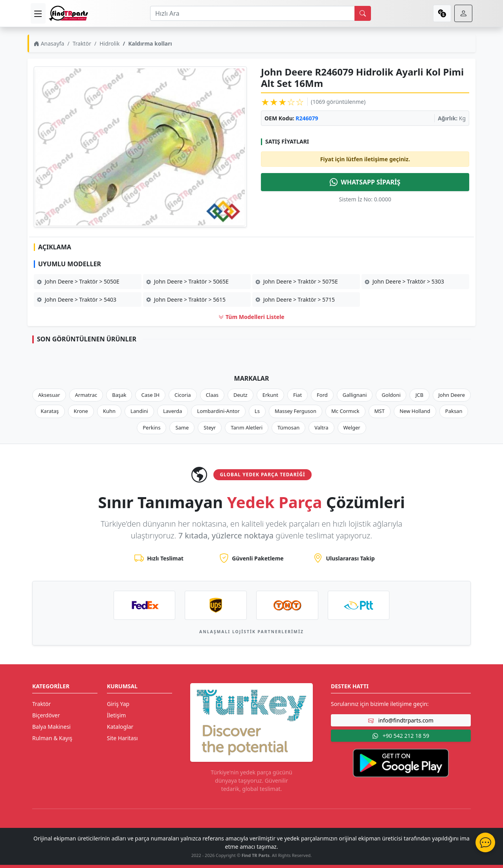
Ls (257, 411)
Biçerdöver (46, 715)
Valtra (321, 428)
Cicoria (183, 395)
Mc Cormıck (345, 411)
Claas (212, 395)
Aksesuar (49, 395)
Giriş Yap (118, 704)
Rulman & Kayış (52, 738)
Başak (119, 395)
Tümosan (288, 428)
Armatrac (86, 395)
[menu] (38, 13)
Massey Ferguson (296, 411)
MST (380, 411)
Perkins (151, 428)
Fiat (297, 395)
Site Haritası (122, 738)
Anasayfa (49, 43)
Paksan (454, 411)
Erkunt (270, 395)
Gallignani (355, 395)
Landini (139, 411)
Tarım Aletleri (247, 428)
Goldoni (391, 395)
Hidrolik (109, 43)
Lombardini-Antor (218, 411)
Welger (352, 428)
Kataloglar (120, 727)
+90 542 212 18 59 (401, 736)
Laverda (173, 411)
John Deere (452, 395)
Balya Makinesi (51, 727)
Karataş (50, 411)
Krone (81, 411)
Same (182, 428)
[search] (363, 13)
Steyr (210, 428)
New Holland (415, 411)
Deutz (240, 395)
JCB (419, 395)
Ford (322, 395)
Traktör (82, 43)
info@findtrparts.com (401, 720)
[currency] (442, 13)
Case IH (150, 395)
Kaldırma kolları (150, 43)
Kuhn (109, 411)
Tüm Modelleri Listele (251, 317)
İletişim (116, 715)
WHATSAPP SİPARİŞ (365, 182)
